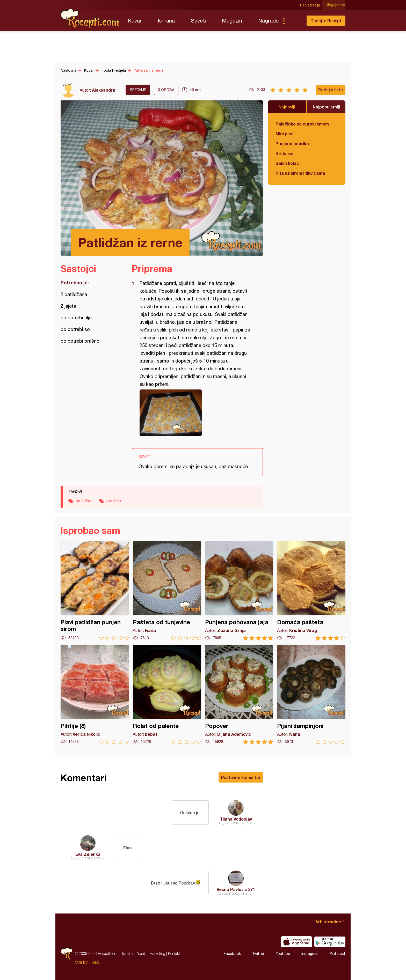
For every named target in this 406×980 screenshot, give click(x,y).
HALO (95, 962)
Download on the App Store (296, 942)
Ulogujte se (336, 5)
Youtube (283, 954)
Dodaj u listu (331, 90)
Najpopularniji (326, 107)
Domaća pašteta (311, 591)
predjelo (114, 501)
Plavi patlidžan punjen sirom (95, 591)
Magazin (232, 21)
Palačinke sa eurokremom (302, 124)
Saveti (198, 21)
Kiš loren (284, 153)
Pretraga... (294, 21)
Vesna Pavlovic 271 (236, 889)
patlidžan (84, 501)
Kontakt (174, 953)
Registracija (311, 5)
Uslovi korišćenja (133, 953)
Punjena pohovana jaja (239, 591)
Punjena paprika (292, 143)
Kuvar (135, 21)
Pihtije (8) (95, 695)
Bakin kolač (287, 163)
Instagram (310, 954)
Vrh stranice (328, 922)
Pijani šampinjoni (311, 695)
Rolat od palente (167, 695)
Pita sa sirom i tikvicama (300, 173)
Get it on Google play (330, 942)
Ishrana (166, 21)
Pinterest (338, 954)
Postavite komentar (241, 777)
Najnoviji (287, 107)
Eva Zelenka (88, 854)
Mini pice (285, 134)
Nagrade (268, 21)
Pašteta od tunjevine (167, 591)
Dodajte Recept (326, 21)
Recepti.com (90, 19)
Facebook (232, 954)
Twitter (258, 954)
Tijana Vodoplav (236, 819)
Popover (239, 695)
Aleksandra (104, 90)
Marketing (157, 953)
